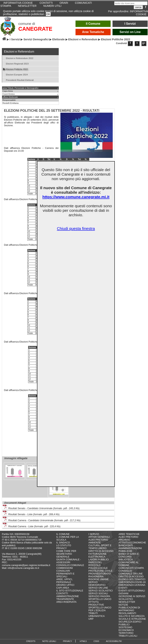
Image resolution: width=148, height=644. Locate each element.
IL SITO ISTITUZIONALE (70, 591)
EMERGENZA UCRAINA (132, 585)
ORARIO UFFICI (65, 585)
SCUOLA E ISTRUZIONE (132, 619)
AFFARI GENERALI (99, 537)
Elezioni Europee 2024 (15, 74)
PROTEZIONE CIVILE (100, 571)
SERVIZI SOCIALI (98, 593)
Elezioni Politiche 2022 (15, 69)
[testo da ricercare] (131, 3)
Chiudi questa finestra (76, 228)
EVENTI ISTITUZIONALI (132, 591)
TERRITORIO (126, 633)
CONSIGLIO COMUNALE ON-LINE (131, 572)
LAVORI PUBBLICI (99, 559)
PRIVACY (61, 548)
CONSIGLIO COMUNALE (70, 565)
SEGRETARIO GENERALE (64, 555)
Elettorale (59, 39)
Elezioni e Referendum (83, 39)
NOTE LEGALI (49, 641)
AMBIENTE (94, 543)
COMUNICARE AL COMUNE (128, 564)
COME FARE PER (66, 551)
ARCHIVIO (124, 540)
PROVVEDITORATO (99, 574)
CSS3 (96, 641)
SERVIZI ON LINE (98, 588)
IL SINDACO (63, 543)
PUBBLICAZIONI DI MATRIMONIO (129, 609)
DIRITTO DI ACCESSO (101, 551)
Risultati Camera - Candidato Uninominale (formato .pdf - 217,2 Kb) (42, 519)
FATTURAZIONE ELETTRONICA (97, 555)
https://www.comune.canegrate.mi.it (76, 197)
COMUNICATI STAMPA (131, 568)
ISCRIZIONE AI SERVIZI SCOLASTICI (132, 598)
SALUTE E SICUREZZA (132, 616)
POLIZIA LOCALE (98, 568)
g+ (144, 43)
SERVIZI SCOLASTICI (101, 591)
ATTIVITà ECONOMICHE (132, 543)
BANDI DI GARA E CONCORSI (129, 555)
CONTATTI (62, 593)
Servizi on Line (130, 32)
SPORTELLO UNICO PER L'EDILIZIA (100, 609)
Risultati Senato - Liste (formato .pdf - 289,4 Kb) (31, 513)
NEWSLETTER (27, 6)
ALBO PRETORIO (98, 540)
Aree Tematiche (93, 32)
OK (48, 14)
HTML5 (83, 641)
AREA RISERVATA (66, 602)
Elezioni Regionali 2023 (16, 63)
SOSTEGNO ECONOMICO (126, 629)
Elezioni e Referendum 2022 (18, 58)
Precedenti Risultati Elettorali (18, 80)
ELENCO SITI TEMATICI (132, 579)
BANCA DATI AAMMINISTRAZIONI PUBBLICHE (130, 548)
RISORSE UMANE (98, 579)
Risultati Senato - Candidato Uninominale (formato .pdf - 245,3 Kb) (41, 507)
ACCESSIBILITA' (114, 641)
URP (91, 619)
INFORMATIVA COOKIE (139, 13)
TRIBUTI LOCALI (128, 636)
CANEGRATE (35, 29)
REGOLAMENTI (127, 613)
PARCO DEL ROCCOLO (95, 564)
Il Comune (93, 24)
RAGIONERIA (96, 576)
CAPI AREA (63, 588)
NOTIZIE (123, 605)
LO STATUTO (64, 545)
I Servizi (130, 24)
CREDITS (31, 641)
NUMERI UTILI (52, 6)
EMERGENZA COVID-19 (132, 582)
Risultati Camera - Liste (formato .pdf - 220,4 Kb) (32, 525)
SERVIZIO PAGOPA (99, 596)
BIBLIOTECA (126, 559)
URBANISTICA (96, 616)
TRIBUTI (93, 613)
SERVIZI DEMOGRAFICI (97, 584)
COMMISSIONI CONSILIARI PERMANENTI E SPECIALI (65, 572)
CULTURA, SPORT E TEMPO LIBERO (100, 547)
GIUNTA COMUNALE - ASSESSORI (69, 561)
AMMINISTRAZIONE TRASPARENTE (67, 598)
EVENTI (123, 588)
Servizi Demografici (36, 39)
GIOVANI (123, 593)
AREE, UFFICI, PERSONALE (64, 581)
